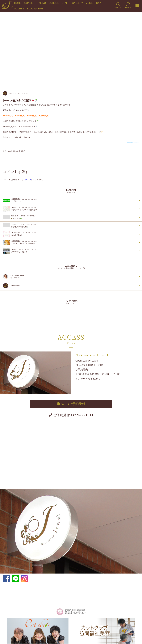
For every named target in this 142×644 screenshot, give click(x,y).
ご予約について (71, 201)
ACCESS (19, 9)
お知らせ (71, 217)
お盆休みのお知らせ (71, 225)
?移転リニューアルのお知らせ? (71, 209)
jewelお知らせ (71, 234)
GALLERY (78, 3)
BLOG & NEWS (35, 9)
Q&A (99, 3)
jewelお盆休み (13, 151)
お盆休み (22, 151)
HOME (18, 3)
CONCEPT (30, 3)
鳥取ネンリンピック (71, 251)
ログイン (27, 180)
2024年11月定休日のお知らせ (71, 243)
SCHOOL (54, 3)
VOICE (89, 3)
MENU (42, 3)
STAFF (65, 3)
